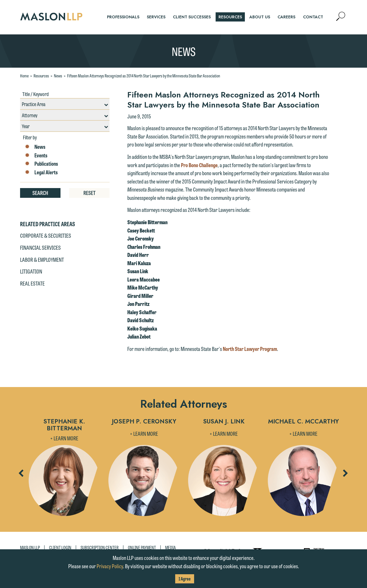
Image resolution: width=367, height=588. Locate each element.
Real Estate (32, 283)
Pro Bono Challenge (199, 165)
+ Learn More (64, 438)
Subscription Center (100, 547)
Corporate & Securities (46, 235)
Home (24, 76)
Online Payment (142, 547)
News (58, 76)
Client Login (60, 547)
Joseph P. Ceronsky (144, 422)
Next (345, 475)
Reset (89, 193)
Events (36, 155)
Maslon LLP (30, 547)
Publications (41, 164)
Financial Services (40, 247)
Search (40, 193)
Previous (21, 475)
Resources (41, 76)
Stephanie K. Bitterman (64, 425)
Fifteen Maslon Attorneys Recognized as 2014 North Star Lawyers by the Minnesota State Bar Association (144, 76)
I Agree (185, 579)
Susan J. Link (224, 422)
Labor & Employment (42, 259)
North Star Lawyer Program (250, 349)
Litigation (31, 271)
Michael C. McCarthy (303, 422)
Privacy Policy (110, 566)
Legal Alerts (41, 172)
